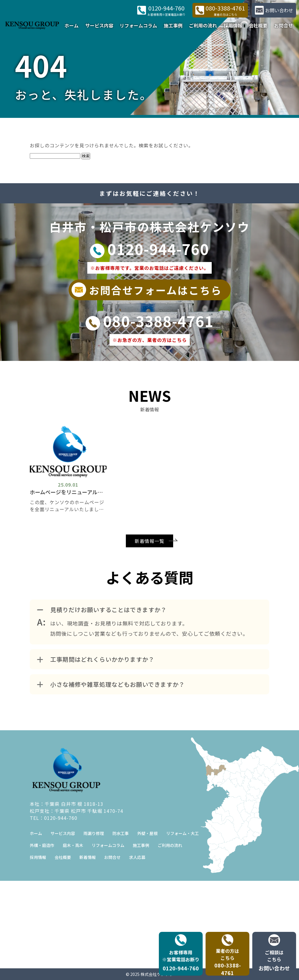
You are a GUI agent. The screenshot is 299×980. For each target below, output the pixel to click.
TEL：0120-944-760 (54, 818)
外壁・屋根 (147, 833)
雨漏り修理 (94, 833)
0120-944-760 (149, 249)
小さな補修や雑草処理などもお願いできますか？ (111, 684)
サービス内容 (99, 25)
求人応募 (137, 857)
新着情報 (88, 857)
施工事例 (173, 25)
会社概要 (258, 25)
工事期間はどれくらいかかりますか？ (96, 659)
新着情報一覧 (149, 541)
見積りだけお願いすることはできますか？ (102, 610)
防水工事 (121, 833)
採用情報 (233, 25)
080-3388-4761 (150, 321)
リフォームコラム (138, 25)
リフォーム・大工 (182, 833)
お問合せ (284, 25)
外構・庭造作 (42, 845)
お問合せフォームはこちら (147, 290)
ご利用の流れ (203, 25)
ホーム (72, 25)
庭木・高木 (73, 845)
